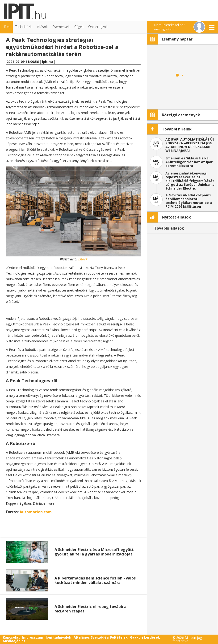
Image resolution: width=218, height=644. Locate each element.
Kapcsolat (11, 637)
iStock (83, 259)
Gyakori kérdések (145, 637)
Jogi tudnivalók (58, 637)
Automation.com (36, 512)
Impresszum (33, 637)
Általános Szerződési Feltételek (101, 637)
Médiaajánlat (14, 641)
